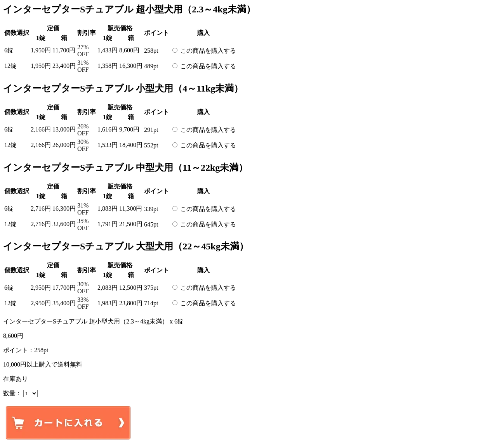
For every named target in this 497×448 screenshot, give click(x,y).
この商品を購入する (208, 51)
